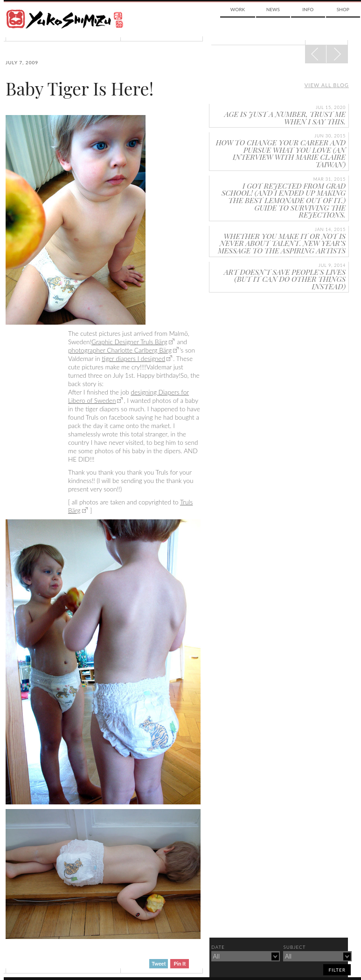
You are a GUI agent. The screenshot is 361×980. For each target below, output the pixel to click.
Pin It (180, 963)
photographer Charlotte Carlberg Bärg (120, 350)
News (273, 9)
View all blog (327, 85)
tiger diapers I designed (133, 359)
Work (238, 9)
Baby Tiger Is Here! (80, 88)
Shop (343, 9)
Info (308, 9)
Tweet (159, 963)
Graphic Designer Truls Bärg (129, 342)
